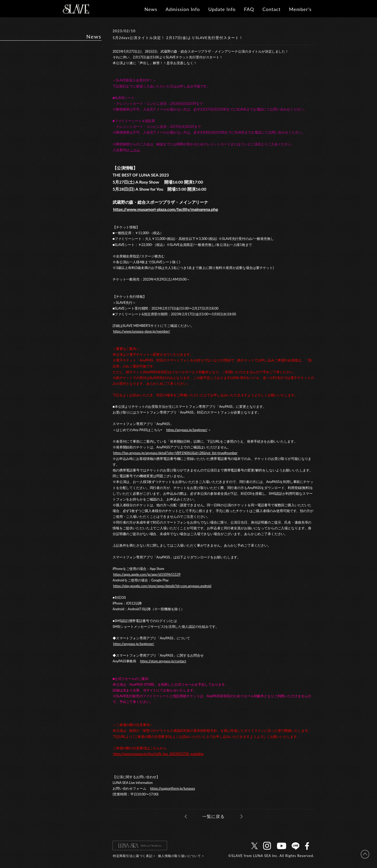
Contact (271, 9)
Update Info (222, 9)
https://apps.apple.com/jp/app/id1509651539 (147, 574)
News (151, 9)
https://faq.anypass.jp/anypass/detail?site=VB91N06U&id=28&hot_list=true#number (175, 453)
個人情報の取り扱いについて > (181, 856)
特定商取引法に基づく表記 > (134, 856)
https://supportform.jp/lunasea (173, 788)
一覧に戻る (214, 816)
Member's (300, 9)
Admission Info (183, 9)
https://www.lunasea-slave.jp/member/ (142, 331)
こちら (135, 150)
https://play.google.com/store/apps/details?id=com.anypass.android (162, 586)
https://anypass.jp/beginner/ (187, 430)
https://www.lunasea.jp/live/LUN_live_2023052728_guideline (158, 754)
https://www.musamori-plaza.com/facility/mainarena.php (166, 209)
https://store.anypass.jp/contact (163, 661)
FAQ (249, 9)
